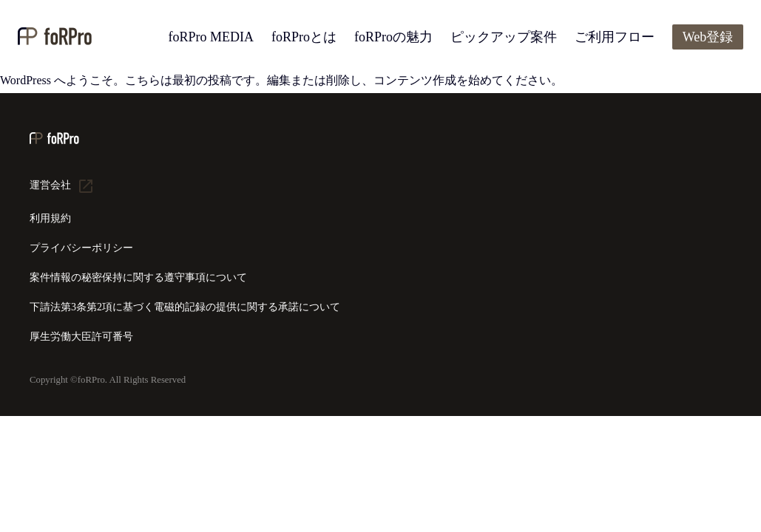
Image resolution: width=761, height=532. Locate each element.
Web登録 (708, 37)
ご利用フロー (615, 37)
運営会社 (50, 185)
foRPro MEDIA (211, 37)
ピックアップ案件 (504, 37)
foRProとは (304, 37)
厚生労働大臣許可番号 (81, 337)
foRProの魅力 (393, 37)
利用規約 (50, 218)
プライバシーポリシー (81, 248)
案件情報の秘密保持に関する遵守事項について (138, 277)
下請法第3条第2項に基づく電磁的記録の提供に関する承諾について (185, 307)
